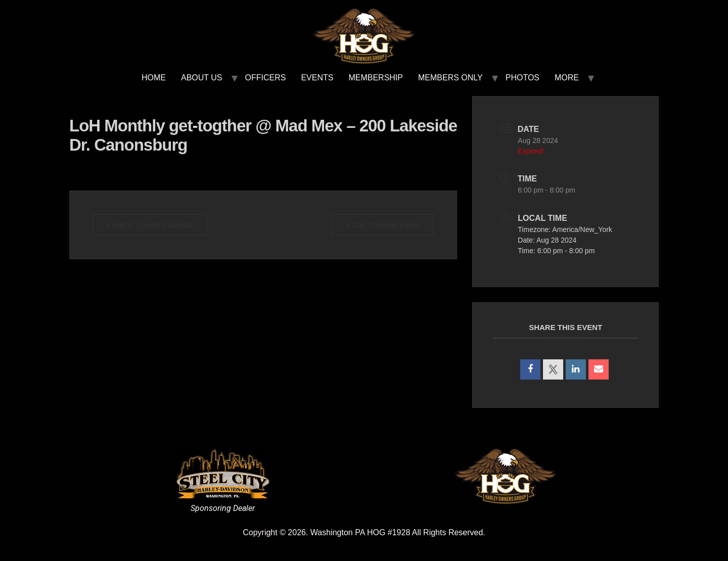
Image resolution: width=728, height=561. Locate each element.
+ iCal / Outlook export (382, 225)
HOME (154, 78)
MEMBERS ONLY (450, 78)
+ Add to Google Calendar (151, 225)
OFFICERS (266, 78)
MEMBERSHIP (376, 78)
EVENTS (317, 78)
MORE (567, 78)
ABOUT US (202, 78)
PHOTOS (522, 78)
